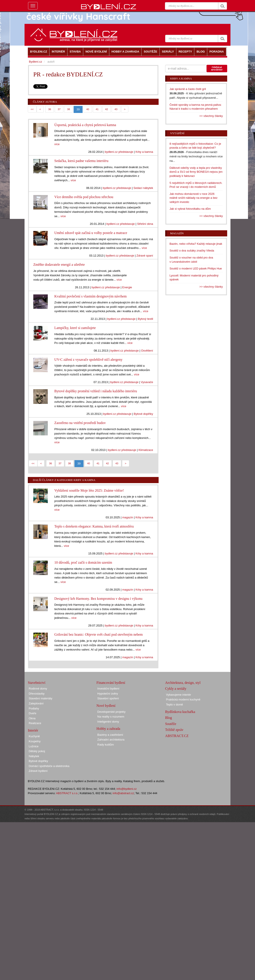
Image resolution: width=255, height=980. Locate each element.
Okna (32, 718)
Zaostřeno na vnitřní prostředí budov (80, 423)
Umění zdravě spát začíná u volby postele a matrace (91, 233)
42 (107, 109)
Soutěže (171, 724)
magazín (128, 517)
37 (59, 109)
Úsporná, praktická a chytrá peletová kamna (85, 125)
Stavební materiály (41, 698)
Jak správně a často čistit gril (188, 89)
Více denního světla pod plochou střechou (84, 197)
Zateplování (36, 703)
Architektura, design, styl (183, 683)
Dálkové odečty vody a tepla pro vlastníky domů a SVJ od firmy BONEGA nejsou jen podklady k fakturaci (196, 172)
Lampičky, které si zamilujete (75, 328)
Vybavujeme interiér (179, 695)
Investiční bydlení (108, 689)
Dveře (33, 713)
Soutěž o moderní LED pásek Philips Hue (196, 268)
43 (116, 109)
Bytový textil (145, 319)
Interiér (33, 730)
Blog (169, 718)
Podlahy (34, 708)
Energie (127, 287)
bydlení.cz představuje (119, 152)
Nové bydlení (106, 706)
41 (97, 109)
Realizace (35, 723)
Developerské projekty (111, 712)
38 (68, 109)
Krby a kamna (144, 152)
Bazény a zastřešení (110, 735)
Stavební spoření (108, 698)
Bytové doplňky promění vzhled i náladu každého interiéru (96, 391)
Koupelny (35, 741)
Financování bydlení (111, 683)
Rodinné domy (38, 689)
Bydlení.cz (35, 62)
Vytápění (177, 133)
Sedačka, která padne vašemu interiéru (81, 161)
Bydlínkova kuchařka (180, 712)
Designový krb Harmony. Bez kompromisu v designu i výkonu (98, 599)
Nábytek (34, 756)
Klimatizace (146, 450)
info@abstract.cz (123, 793)
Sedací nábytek (143, 188)
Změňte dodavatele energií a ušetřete (59, 265)
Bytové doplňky (143, 414)
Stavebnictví (37, 683)
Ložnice (34, 746)
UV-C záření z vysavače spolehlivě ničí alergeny (88, 360)
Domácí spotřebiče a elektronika (49, 766)
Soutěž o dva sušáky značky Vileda (192, 251)
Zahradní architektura (111, 740)
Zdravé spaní (145, 256)
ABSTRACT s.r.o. (67, 793)
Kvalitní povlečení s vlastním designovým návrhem (90, 296)
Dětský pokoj (37, 751)
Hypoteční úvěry (108, 694)
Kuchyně (34, 736)
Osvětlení (147, 351)
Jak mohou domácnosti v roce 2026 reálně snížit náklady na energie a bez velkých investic (194, 198)
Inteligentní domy (108, 722)
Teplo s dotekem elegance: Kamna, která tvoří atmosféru (94, 526)
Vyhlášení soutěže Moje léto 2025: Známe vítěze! (89, 490)
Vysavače (147, 382)
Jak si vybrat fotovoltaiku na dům (190, 209)
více (57, 144)
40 (88, 109)
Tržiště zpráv (174, 730)
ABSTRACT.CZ (177, 736)
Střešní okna (145, 224)
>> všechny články (211, 116)
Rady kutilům (105, 745)
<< (32, 109)
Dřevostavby (37, 694)
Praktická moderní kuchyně (183, 699)
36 (50, 109)
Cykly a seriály (176, 689)
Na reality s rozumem (111, 717)
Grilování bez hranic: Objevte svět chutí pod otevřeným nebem (98, 634)
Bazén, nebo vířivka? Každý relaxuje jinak (196, 244)
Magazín (177, 233)
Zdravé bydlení (38, 771)
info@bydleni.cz (127, 789)
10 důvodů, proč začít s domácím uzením (83, 562)
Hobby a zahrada (108, 729)
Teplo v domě (174, 705)
